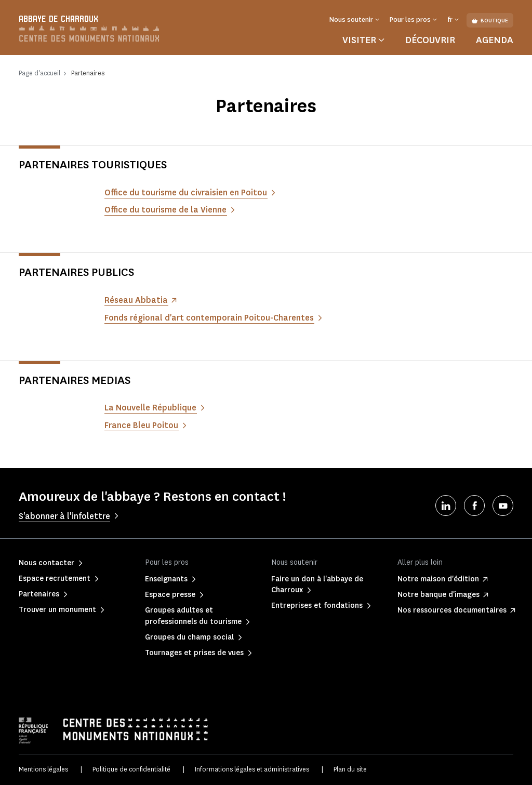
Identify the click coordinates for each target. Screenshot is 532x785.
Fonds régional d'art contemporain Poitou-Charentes (209, 318)
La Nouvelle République (150, 408)
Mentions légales (43, 769)
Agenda (495, 40)
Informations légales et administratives (252, 769)
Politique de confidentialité (131, 769)
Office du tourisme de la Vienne (165, 210)
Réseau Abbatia (136, 300)
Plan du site (350, 769)
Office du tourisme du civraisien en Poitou (186, 192)
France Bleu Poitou (141, 425)
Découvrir (430, 40)
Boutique (490, 21)
